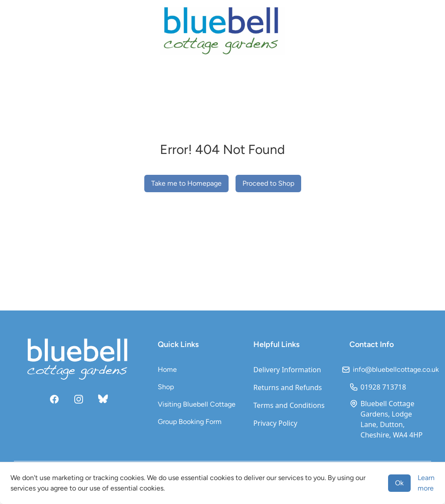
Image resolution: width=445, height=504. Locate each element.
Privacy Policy (275, 423)
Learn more (426, 483)
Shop (166, 387)
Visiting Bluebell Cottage (197, 404)
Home (167, 369)
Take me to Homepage (186, 183)
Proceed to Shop (268, 183)
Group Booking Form (190, 422)
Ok (399, 483)
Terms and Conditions (289, 405)
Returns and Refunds (288, 387)
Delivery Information (287, 370)
